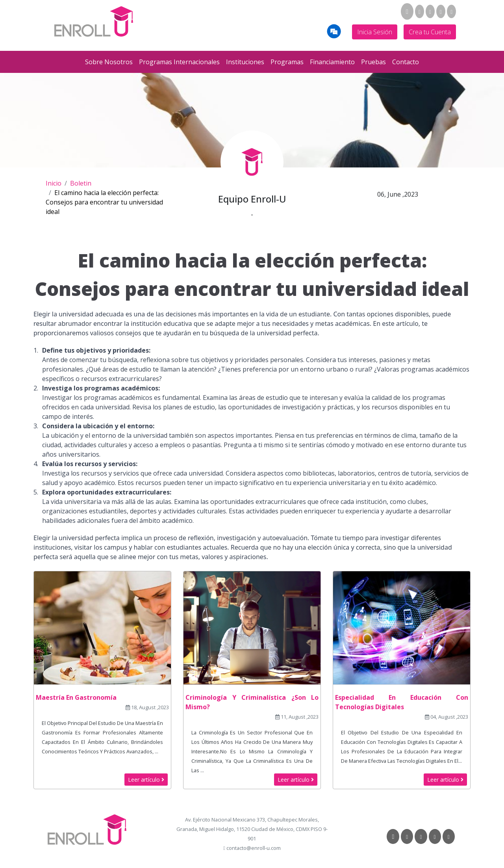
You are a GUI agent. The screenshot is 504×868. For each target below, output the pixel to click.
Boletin (81, 183)
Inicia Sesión (375, 32)
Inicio (54, 183)
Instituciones (245, 62)
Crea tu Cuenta (430, 32)
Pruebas (373, 62)
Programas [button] (287, 62)
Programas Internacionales (179, 62)
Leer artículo (146, 780)
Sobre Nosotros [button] (109, 62)
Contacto (406, 62)
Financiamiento (332, 62)
